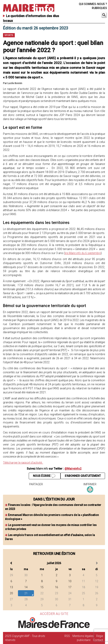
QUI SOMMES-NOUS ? (93, 4)
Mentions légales (83, 636)
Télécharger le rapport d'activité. (23, 463)
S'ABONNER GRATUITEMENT (83, 476)
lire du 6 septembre (83, 253)
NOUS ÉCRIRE (44, 476)
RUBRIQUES (99, 8)
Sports (9, 35)
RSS (67, 636)
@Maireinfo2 (73, 469)
